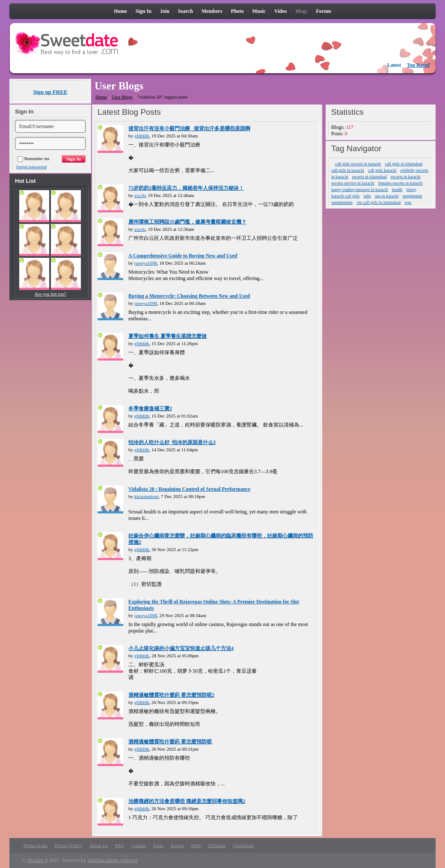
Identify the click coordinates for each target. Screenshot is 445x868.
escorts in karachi (406, 177)
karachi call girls (346, 196)
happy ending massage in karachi (360, 189)
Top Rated (418, 65)
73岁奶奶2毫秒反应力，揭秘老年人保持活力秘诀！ (186, 188)
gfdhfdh (142, 136)
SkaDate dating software (113, 860)
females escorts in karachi (400, 183)
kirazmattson (147, 496)
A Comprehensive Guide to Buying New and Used (183, 256)
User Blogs (122, 97)
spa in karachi (387, 196)
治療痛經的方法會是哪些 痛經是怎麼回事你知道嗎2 (187, 801)
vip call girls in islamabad (378, 202)
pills (367, 196)
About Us (98, 845)
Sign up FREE (50, 92)
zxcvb (140, 195)
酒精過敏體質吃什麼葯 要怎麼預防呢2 (171, 695)
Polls (196, 845)
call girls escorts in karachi (358, 164)
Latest (394, 65)
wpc (408, 202)
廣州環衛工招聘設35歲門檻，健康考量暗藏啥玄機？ (187, 222)
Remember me (34, 159)
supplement (412, 196)
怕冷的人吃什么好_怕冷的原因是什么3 (172, 442)
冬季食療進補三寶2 (150, 409)
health (397, 189)
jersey (411, 189)
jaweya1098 (146, 263)
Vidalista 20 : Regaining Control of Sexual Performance (189, 489)
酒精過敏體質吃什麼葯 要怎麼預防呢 (170, 742)
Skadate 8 (37, 860)
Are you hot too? (50, 294)
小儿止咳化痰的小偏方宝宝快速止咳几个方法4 (181, 648)
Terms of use (35, 845)
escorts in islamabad (369, 177)
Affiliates (217, 845)
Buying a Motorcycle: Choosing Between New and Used (189, 296)
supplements (342, 202)
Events (178, 845)
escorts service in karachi (353, 183)
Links (159, 845)
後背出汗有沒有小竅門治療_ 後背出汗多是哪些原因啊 (189, 128)
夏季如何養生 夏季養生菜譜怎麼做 (168, 336)
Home (101, 97)
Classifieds (243, 845)
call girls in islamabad (403, 164)
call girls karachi (382, 170)
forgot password (31, 167)
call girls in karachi (348, 170)
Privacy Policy (68, 845)
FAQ (120, 845)
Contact (139, 845)
